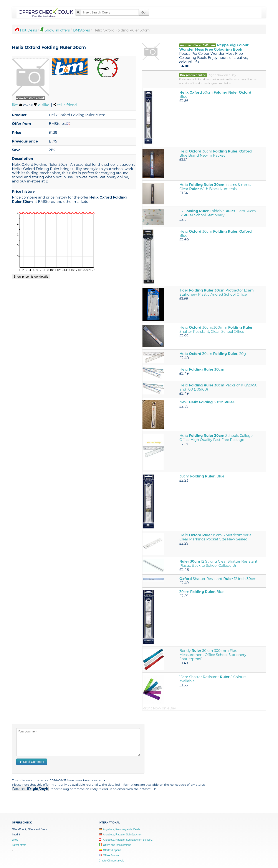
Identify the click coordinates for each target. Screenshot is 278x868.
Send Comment (32, 762)
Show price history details (31, 277)
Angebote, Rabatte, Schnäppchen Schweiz (126, 840)
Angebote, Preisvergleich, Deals (119, 829)
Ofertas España (110, 850)
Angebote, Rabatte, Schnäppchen (120, 835)
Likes (15, 840)
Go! (144, 12)
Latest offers (19, 845)
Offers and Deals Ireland (115, 845)
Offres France (109, 855)
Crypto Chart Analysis (111, 861)
